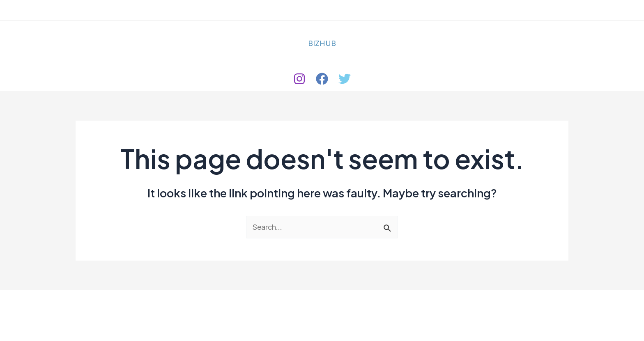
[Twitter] (345, 79)
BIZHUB (322, 43)
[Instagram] (299, 79)
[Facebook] (322, 79)
